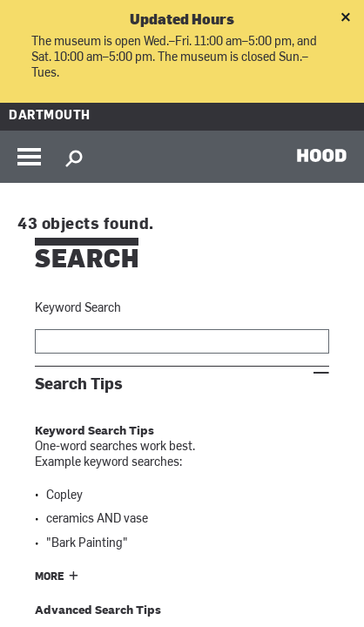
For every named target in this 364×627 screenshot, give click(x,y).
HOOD (322, 155)
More (50, 577)
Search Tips (79, 384)
